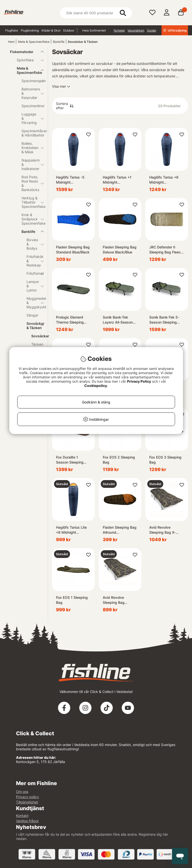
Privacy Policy (139, 381)
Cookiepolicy (96, 386)
